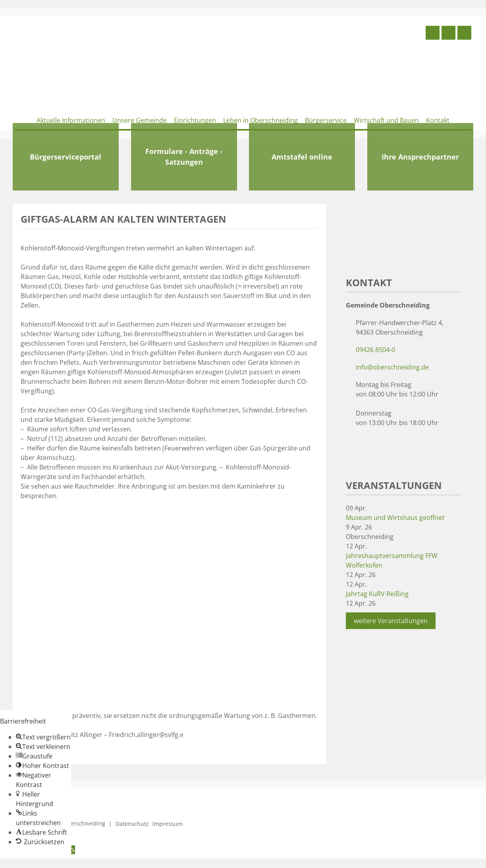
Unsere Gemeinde (140, 120)
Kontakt (438, 120)
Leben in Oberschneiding (260, 120)
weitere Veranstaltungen (391, 621)
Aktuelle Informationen (71, 120)
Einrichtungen (195, 120)
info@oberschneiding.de (392, 367)
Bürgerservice (326, 120)
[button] (43, 737)
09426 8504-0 (375, 350)
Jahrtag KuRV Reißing (377, 594)
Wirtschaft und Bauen (386, 120)
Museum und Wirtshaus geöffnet (395, 518)
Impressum (168, 824)
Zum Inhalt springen (30, 863)
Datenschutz (132, 824)
